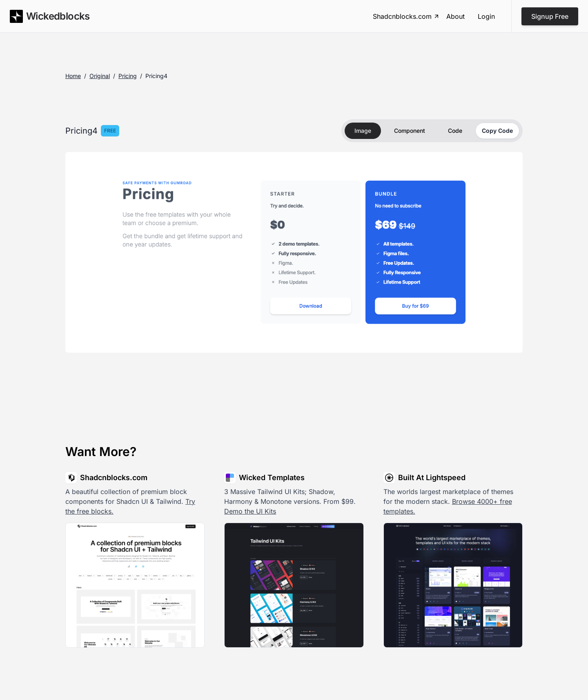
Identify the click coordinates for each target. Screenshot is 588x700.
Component (410, 131)
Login (486, 16)
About (455, 16)
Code (455, 131)
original (100, 76)
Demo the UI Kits (250, 511)
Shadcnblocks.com (406, 16)
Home (73, 76)
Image (363, 131)
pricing (128, 76)
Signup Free (550, 16)
